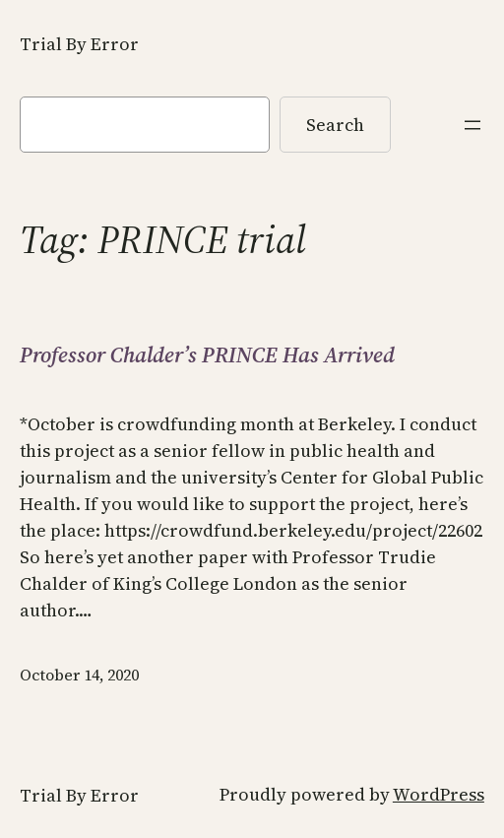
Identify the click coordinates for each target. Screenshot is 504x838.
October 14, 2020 (79, 675)
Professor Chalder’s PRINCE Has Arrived (207, 355)
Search (335, 125)
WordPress (439, 794)
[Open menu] (472, 125)
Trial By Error (79, 44)
